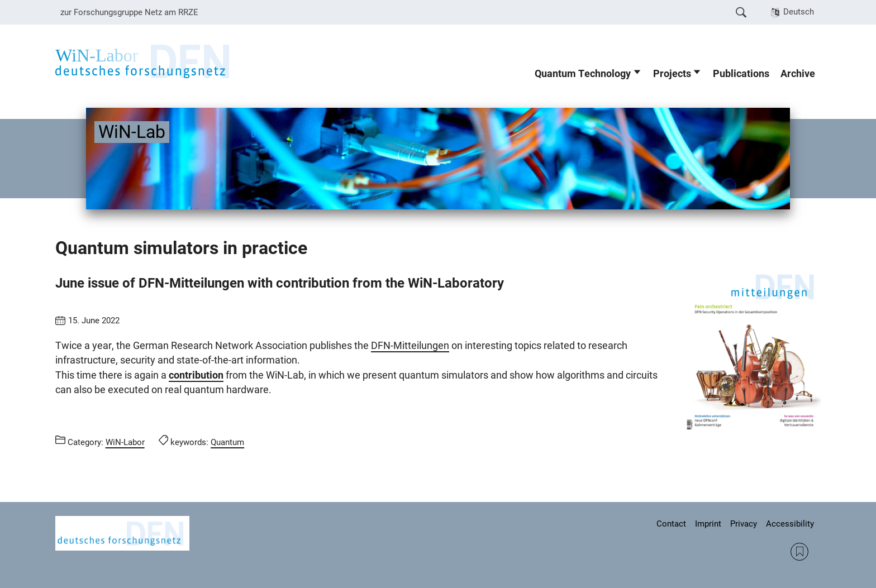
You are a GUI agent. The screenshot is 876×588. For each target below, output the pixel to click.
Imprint (708, 524)
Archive (798, 74)
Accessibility (790, 524)
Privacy (744, 524)
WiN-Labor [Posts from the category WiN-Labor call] (125, 442)
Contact (671, 524)
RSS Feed (799, 552)
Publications (741, 74)
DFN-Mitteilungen (410, 346)
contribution (196, 375)
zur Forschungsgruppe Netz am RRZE (129, 12)
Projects (672, 74)
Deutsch (799, 12)
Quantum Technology (583, 74)
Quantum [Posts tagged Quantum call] (227, 442)
